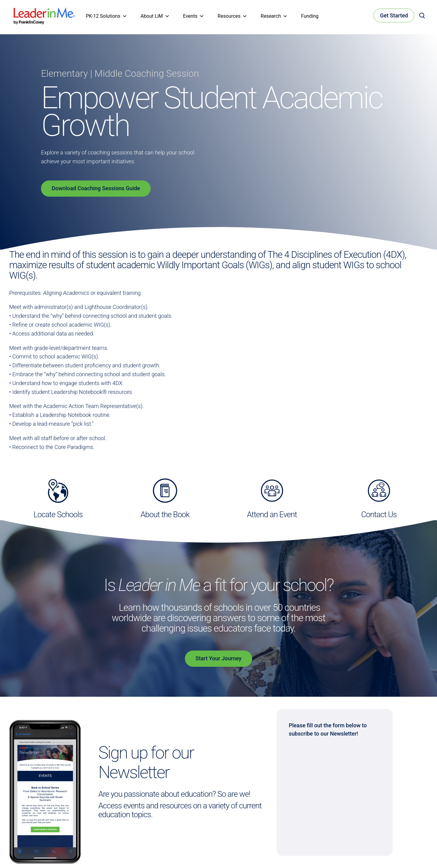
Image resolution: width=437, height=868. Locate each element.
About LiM (155, 16)
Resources (232, 16)
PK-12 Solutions (106, 16)
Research (274, 16)
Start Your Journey (218, 658)
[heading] (44, 12)
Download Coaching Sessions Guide (96, 188)
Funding (310, 16)
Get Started (394, 15)
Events (194, 16)
